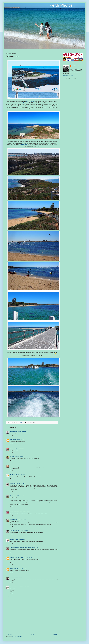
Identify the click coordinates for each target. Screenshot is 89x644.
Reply (12, 435)
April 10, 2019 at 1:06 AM (22, 465)
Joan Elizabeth (14, 531)
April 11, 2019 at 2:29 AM (22, 569)
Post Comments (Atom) (17, 637)
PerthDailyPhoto (75, 66)
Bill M (12, 496)
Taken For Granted (15, 511)
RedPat (12, 475)
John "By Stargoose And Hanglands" (19, 548)
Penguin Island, (23, 103)
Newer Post (9, 634)
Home (32, 634)
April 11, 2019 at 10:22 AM (18, 577)
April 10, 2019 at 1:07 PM (21, 520)
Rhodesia (12, 483)
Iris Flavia (12, 520)
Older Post (55, 634)
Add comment (10, 597)
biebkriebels (13, 465)
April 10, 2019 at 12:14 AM (18, 440)
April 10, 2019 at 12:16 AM (19, 448)
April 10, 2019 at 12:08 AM (23, 431)
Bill (11, 457)
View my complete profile (68, 75)
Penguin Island (24, 145)
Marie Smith (13, 569)
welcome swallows (31, 101)
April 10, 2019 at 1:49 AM (19, 496)
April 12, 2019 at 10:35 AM (23, 587)
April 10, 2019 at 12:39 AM (18, 457)
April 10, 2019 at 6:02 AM (25, 511)
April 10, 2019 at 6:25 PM (27, 557)
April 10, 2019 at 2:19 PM (23, 531)
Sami (11, 448)
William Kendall (14, 431)
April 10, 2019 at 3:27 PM (33, 548)
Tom (11, 440)
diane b (12, 539)
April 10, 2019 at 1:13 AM (19, 475)
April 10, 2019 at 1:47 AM (20, 483)
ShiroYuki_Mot (14, 587)
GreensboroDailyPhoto (16, 557)
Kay (11, 577)
